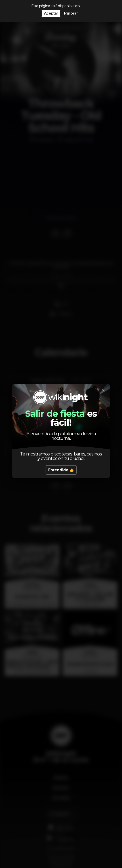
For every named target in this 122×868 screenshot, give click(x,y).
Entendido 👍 (61, 470)
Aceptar (51, 13)
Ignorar (71, 13)
